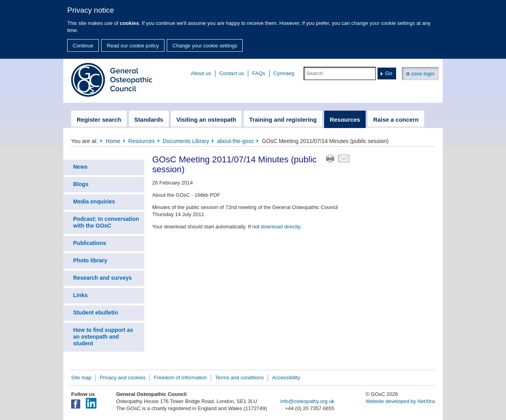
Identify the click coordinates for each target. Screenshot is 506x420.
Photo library (90, 260)
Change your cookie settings (205, 46)
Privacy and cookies (123, 378)
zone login (420, 73)
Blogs (81, 184)
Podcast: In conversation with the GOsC (106, 222)
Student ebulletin (96, 313)
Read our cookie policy (133, 46)
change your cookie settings (383, 23)
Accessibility (286, 378)
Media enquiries (94, 202)
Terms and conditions (239, 378)
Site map (81, 378)
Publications (90, 243)
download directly (280, 227)
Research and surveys (103, 278)
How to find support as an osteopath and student (103, 337)
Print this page (330, 158)
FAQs (259, 73)
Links (80, 295)
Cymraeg (284, 73)
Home (113, 141)
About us (201, 73)
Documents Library (186, 141)
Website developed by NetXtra (400, 401)
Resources (142, 141)
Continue (83, 46)
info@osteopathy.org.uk (307, 401)
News (80, 167)
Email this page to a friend (344, 158)
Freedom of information (180, 378)
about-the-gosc (235, 141)
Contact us (232, 73)
